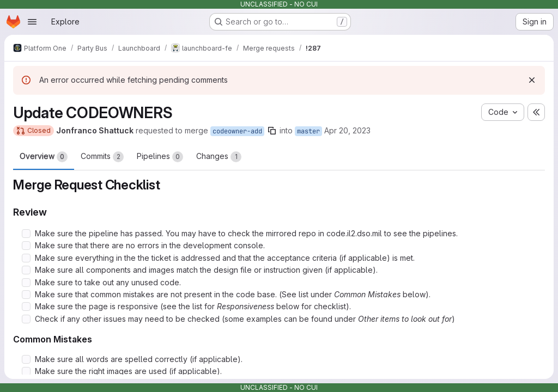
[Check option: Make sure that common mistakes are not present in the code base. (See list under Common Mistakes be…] (26, 295)
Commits (102, 157)
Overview (44, 157)
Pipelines (160, 157)
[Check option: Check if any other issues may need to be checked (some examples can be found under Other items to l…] (26, 319)
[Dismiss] (532, 80)
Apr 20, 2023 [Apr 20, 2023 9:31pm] (347, 130)
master (308, 131)
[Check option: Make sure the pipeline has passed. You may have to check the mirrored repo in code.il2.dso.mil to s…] (26, 234)
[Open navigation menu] (32, 22)
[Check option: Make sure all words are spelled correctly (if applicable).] (26, 359)
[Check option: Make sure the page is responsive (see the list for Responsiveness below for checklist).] (26, 307)
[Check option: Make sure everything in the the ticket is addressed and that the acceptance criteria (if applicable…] (26, 258)
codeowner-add (237, 131)
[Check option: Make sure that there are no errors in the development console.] (26, 246)
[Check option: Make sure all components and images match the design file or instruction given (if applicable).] (26, 270)
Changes (219, 157)
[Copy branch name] (272, 131)
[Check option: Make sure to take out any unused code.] (26, 283)
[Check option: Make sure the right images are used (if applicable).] (26, 371)
